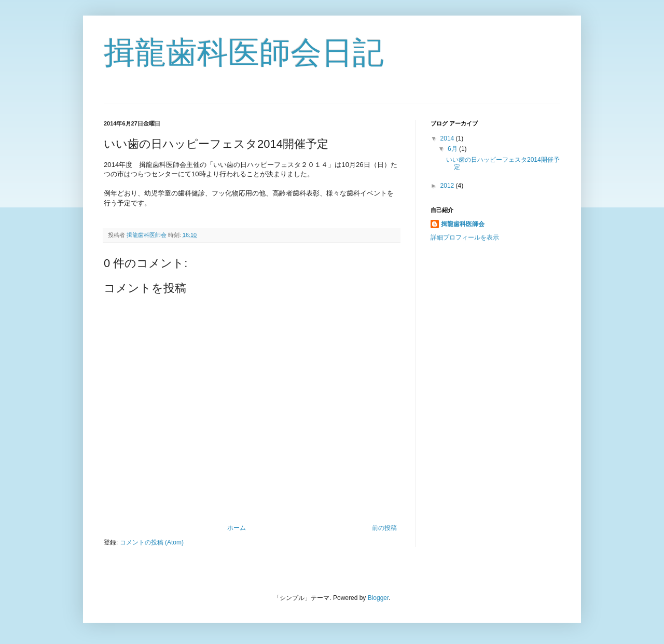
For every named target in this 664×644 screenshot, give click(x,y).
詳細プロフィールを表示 (465, 237)
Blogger (378, 598)
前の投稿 (384, 528)
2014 (448, 138)
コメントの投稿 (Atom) (152, 542)
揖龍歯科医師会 (463, 224)
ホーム (237, 528)
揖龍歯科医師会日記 (244, 53)
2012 (448, 186)
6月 (453, 149)
